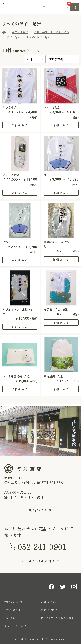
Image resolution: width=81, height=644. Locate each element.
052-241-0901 (42, 546)
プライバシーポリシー (18, 626)
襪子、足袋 (14, 37)
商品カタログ (20, 32)
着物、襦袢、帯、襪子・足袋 (51, 32)
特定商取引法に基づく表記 (58, 618)
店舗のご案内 (40, 510)
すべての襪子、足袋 (38, 37)
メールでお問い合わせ (40, 561)
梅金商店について (15, 602)
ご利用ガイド (13, 610)
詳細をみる (20, 125)
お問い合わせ (49, 610)
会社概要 (10, 618)
